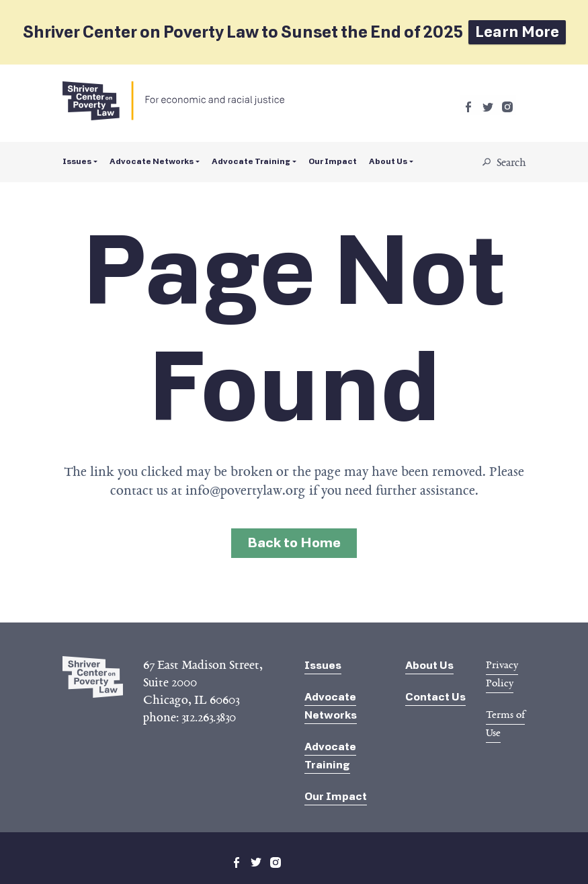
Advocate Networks (152, 161)
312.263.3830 (209, 717)
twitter (488, 107)
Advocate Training (251, 161)
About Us (388, 161)
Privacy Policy (502, 674)
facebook (468, 107)
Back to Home (294, 543)
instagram (507, 107)
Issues (77, 161)
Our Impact (333, 161)
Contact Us (435, 697)
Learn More (517, 32)
